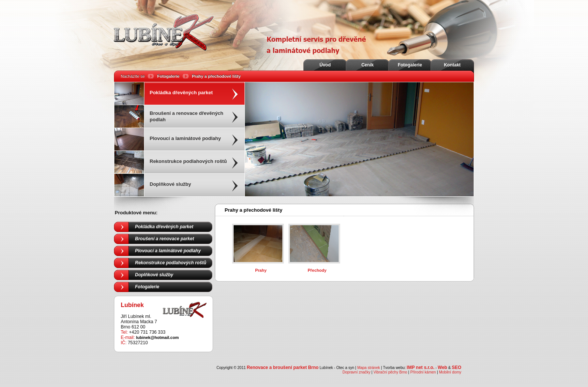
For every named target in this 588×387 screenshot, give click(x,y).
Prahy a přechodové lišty (216, 76)
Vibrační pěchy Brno (390, 372)
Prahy (261, 270)
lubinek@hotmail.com (157, 337)
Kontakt (452, 65)
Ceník (368, 65)
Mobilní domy (450, 372)
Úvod (325, 65)
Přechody (317, 270)
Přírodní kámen (423, 372)
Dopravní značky (356, 372)
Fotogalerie (410, 65)
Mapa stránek (369, 368)
